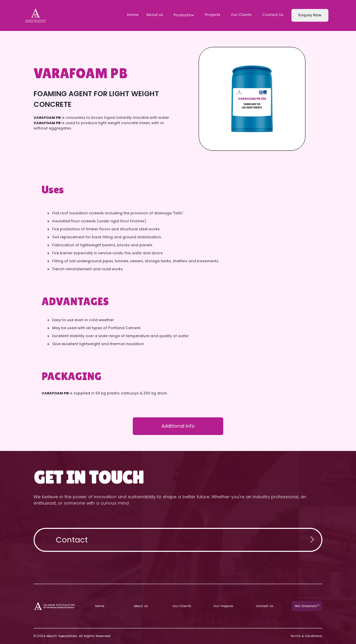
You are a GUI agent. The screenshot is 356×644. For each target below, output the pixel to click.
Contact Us (273, 15)
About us (155, 15)
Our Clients (241, 15)
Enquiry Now (310, 15)
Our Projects (223, 606)
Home (133, 15)
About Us (141, 606)
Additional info (178, 426)
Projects (213, 15)
